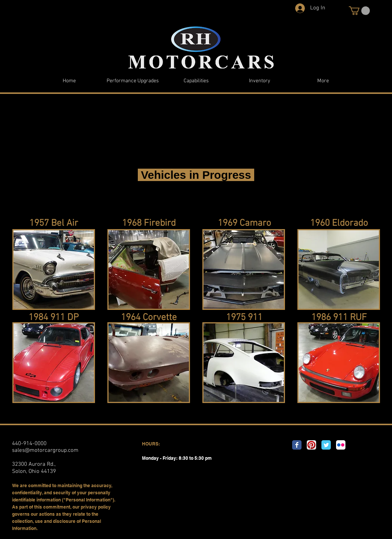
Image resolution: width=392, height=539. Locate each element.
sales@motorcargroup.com (45, 450)
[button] (359, 11)
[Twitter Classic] (326, 445)
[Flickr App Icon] (341, 445)
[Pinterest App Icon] (311, 445)
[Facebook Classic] (297, 445)
